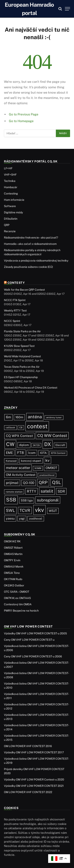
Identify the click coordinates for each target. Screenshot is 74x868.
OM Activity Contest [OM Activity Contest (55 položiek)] (21, 475)
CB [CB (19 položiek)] (21, 428)
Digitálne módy (13, 212)
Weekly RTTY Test (15, 311)
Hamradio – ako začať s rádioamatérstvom (30, 244)
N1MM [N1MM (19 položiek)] (38, 468)
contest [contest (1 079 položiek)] (37, 426)
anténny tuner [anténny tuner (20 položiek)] (54, 417)
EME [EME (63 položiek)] (9, 453)
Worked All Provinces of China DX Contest (31, 388)
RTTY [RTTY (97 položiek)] (31, 491)
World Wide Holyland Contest (22, 356)
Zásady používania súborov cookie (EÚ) (28, 267)
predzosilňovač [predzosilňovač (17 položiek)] (47, 475)
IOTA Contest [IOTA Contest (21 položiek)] (58, 453)
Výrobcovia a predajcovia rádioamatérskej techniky (36, 261)
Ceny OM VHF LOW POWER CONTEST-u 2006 (33, 656)
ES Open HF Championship (21, 377)
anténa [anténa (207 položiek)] (35, 417)
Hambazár (11, 187)
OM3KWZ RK (12, 541)
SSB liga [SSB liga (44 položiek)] (27, 500)
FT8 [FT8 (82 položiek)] (21, 453)
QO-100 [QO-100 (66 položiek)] (29, 483)
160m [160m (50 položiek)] (19, 417)
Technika (10, 181)
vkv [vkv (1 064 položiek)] (39, 510)
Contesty (16, 283)
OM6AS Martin (13, 554)
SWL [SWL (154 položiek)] (10, 510)
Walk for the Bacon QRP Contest (24, 290)
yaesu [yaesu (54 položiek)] (10, 518)
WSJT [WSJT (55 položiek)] (53, 511)
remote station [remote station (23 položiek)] (14, 492)
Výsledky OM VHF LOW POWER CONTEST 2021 (34, 786)
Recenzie (10, 231)
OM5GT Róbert (13, 548)
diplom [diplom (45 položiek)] (24, 445)
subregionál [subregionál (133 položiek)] (48, 500)
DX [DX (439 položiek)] (48, 444)
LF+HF (8, 168)
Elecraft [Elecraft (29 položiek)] (60, 445)
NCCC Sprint (12, 321)
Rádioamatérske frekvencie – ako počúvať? (31, 238)
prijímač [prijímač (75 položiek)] (12, 483)
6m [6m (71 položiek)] (8, 417)
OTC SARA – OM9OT (17, 592)
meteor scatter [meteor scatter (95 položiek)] (18, 468)
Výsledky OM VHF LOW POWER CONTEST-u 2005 (35, 633)
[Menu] (67, 9)
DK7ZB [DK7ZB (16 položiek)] (36, 445)
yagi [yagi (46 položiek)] (22, 518)
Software (10, 206)
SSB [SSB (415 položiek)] (11, 500)
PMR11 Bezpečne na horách (21, 611)
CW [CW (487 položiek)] (10, 444)
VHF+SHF (10, 175)
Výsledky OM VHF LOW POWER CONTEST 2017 (34, 752)
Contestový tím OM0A (18, 604)
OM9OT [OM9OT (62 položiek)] (51, 468)
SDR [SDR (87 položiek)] (61, 491)
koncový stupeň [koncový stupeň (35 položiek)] (31, 461)
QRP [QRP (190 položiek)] (43, 482)
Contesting (11, 194)
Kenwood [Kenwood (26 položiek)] (11, 461)
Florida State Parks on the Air (22, 331)
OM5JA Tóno (12, 573)
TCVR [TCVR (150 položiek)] (25, 510)
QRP (7, 225)
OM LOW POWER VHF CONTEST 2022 (28, 792)
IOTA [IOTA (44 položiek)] (43, 453)
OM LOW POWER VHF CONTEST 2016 (28, 746)
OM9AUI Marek (14, 567)
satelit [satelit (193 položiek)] (47, 491)
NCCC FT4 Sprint (15, 300)
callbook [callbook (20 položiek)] (10, 428)
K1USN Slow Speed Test (19, 346)
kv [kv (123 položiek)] (47, 460)
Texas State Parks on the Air (22, 367)
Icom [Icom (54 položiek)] (32, 453)
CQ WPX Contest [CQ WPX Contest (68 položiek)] (19, 436)
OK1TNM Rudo (13, 579)
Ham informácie (14, 200)
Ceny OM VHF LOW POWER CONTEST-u (29, 640)
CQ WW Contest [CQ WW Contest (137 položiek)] (52, 436)
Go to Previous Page (24, 114)
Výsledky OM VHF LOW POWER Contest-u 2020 (34, 780)
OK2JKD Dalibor (14, 585)
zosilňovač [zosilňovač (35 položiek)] (36, 519)
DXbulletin (11, 219)
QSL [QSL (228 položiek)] (57, 482)
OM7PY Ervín (12, 560)
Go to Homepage (21, 121)
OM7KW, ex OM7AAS (17, 598)
